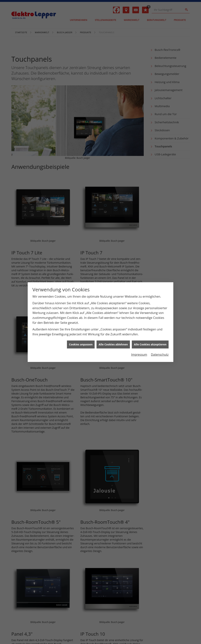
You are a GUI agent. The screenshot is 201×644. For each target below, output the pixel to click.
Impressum (139, 355)
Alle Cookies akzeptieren (150, 344)
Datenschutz (160, 355)
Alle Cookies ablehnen (113, 344)
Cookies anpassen (81, 344)
